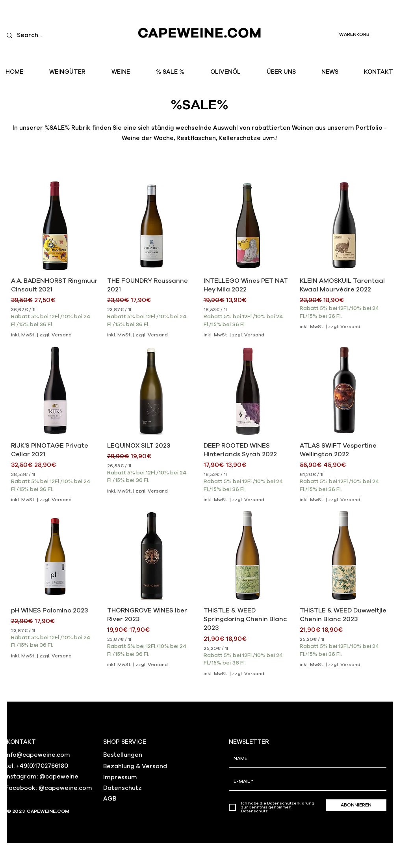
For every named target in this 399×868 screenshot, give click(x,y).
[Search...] (52, 35)
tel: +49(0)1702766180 (37, 766)
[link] (363, 34)
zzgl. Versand (56, 335)
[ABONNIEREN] (356, 805)
